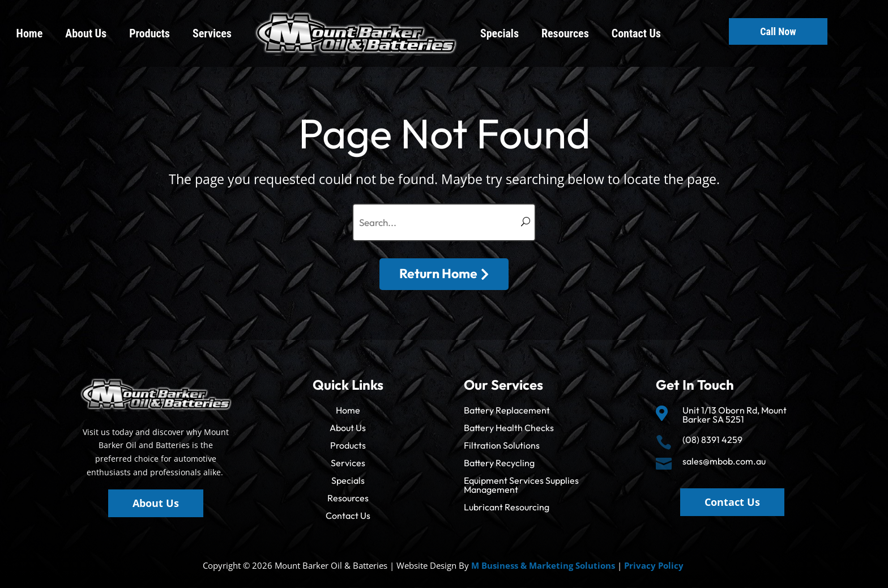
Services (212, 33)
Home (30, 33)
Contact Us (636, 33)
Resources (565, 33)
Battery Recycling (499, 463)
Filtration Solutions (502, 445)
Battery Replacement (507, 410)
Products (150, 33)
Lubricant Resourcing (507, 507)
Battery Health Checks (509, 428)
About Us (86, 33)
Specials (499, 33)
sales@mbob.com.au (724, 461)
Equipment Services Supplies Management (521, 485)
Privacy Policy (654, 565)
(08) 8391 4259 (712, 440)
